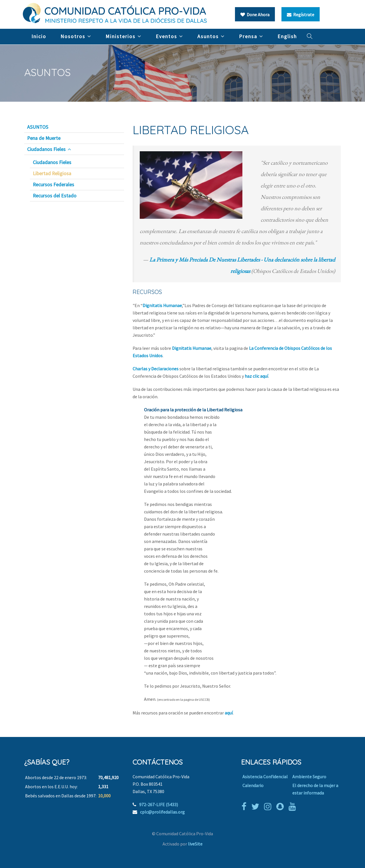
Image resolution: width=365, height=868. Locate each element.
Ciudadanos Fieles (46, 149)
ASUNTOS (38, 127)
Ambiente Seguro (309, 777)
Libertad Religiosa (52, 173)
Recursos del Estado (55, 196)
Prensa (248, 36)
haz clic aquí (256, 376)
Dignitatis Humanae (162, 305)
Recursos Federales (53, 185)
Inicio (39, 36)
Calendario (253, 785)
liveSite (195, 844)
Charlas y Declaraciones (156, 369)
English (287, 36)
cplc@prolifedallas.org (162, 812)
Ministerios (120, 36)
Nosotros (73, 36)
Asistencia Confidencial (265, 777)
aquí (229, 713)
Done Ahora (255, 15)
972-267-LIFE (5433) (159, 804)
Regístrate (301, 15)
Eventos (166, 36)
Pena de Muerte (44, 138)
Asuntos (208, 36)
